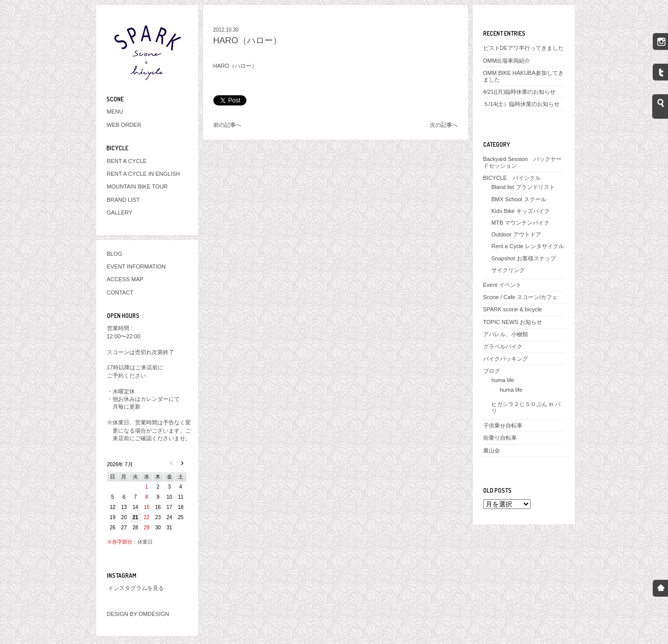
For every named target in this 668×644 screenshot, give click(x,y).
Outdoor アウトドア (516, 234)
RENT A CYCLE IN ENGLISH (144, 174)
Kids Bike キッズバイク (521, 211)
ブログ (492, 371)
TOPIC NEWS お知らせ (513, 322)
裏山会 (492, 450)
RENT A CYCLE (127, 161)
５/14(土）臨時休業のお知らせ (522, 104)
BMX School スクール (519, 199)
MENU (115, 112)
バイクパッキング (506, 359)
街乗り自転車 (500, 438)
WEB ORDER (124, 125)
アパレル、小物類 (506, 334)
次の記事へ (444, 125)
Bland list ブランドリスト (523, 187)
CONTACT (120, 292)
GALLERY (120, 212)
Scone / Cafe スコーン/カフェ (521, 297)
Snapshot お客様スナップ (524, 258)
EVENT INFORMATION (136, 266)
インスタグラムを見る (136, 588)
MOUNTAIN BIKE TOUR (137, 186)
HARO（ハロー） (247, 41)
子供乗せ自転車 (503, 425)
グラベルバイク (503, 346)
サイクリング (508, 270)
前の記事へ (227, 125)
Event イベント (502, 285)
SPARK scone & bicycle (513, 309)
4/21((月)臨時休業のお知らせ (519, 92)
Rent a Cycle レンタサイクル (528, 246)
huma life (503, 380)
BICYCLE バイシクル (512, 178)
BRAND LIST (123, 200)
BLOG (115, 254)
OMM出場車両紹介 (507, 61)
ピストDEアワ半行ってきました (523, 48)
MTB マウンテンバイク (520, 223)
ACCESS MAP (125, 279)
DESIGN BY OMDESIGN (138, 614)
